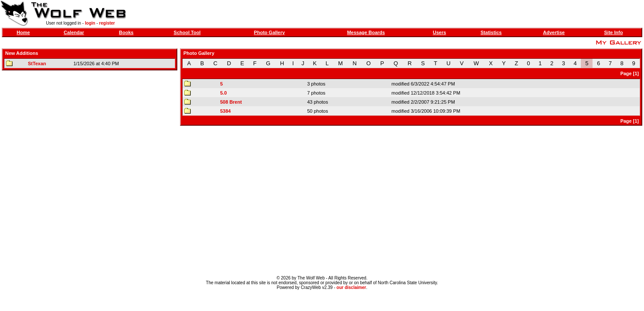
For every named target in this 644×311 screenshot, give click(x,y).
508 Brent (231, 102)
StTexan (37, 63)
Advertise (554, 32)
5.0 (223, 93)
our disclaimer (351, 287)
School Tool (187, 32)
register (107, 23)
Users (440, 32)
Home (23, 32)
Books (126, 32)
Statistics (491, 32)
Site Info (614, 32)
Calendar (74, 32)
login (90, 23)
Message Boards (366, 32)
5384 (225, 111)
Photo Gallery (269, 32)
